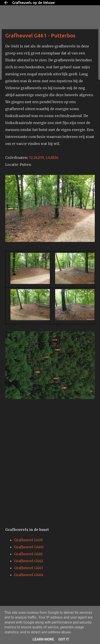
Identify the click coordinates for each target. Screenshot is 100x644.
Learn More (43, 639)
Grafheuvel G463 (28, 568)
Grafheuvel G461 (28, 554)
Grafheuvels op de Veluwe (33, 3)
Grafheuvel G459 (28, 540)
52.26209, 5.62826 (44, 158)
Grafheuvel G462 (28, 561)
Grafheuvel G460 (29, 547)
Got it (64, 639)
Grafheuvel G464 (29, 575)
